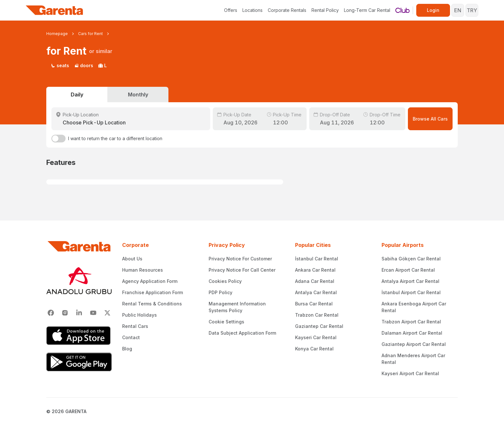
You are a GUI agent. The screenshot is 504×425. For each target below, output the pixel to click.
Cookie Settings (226, 322)
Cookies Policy (225, 281)
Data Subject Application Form (242, 333)
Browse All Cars (430, 119)
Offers (231, 10)
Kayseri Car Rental (316, 337)
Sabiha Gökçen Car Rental (411, 259)
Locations (252, 10)
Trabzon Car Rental (317, 315)
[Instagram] (65, 313)
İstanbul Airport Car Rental (411, 292)
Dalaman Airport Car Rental (412, 333)
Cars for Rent (90, 34)
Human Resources (143, 270)
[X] (107, 313)
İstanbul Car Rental (317, 259)
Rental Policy (325, 10)
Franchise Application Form (153, 292)
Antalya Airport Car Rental (410, 281)
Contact (131, 337)
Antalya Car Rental (316, 292)
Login (433, 10)
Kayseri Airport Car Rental (410, 373)
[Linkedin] (79, 313)
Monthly (138, 95)
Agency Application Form (150, 281)
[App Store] (79, 336)
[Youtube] (93, 313)
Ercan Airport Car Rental (408, 270)
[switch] (59, 139)
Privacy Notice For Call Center (242, 270)
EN (458, 10)
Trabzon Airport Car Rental (411, 322)
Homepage (57, 34)
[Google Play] (79, 362)
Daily (77, 95)
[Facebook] (51, 313)
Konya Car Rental (314, 349)
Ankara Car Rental (315, 270)
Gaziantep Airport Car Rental (414, 344)
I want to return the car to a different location (115, 138)
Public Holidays (139, 315)
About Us (132, 259)
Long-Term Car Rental (367, 10)
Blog (127, 349)
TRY (472, 10)
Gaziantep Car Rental (319, 326)
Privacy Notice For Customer (240, 259)
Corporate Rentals (287, 10)
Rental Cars (135, 326)
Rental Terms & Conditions (152, 304)
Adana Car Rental (315, 281)
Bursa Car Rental (314, 304)
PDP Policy (221, 292)
